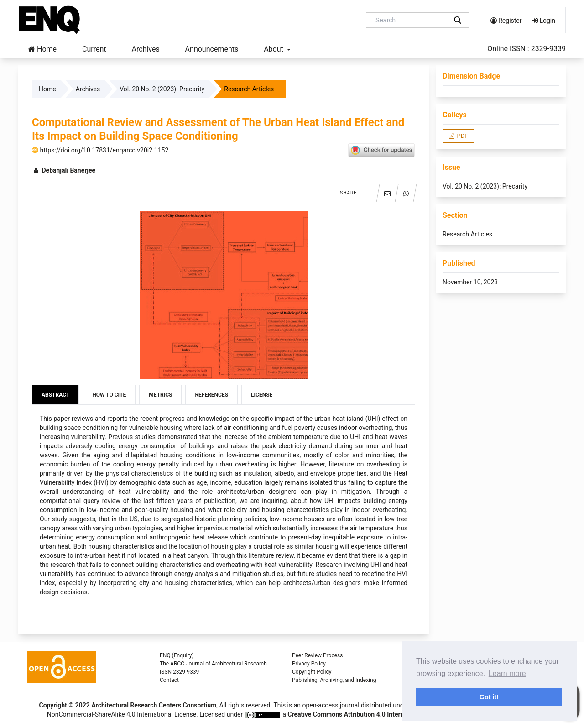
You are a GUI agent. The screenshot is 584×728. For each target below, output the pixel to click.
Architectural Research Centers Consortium (154, 705)
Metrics (160, 395)
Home (42, 49)
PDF (461, 136)
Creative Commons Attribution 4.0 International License (367, 714)
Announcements (212, 49)
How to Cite (109, 395)
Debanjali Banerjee (64, 170)
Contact (169, 680)
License (262, 395)
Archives (145, 49)
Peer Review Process (317, 655)
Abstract (55, 395)
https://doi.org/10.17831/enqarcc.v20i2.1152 (100, 150)
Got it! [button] (489, 697)
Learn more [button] (507, 673)
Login (544, 21)
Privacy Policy (309, 664)
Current (94, 49)
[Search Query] (410, 20)
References (211, 395)
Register (506, 21)
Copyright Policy (312, 672)
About (274, 49)
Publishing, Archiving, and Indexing (334, 680)
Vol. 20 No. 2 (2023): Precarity (162, 89)
